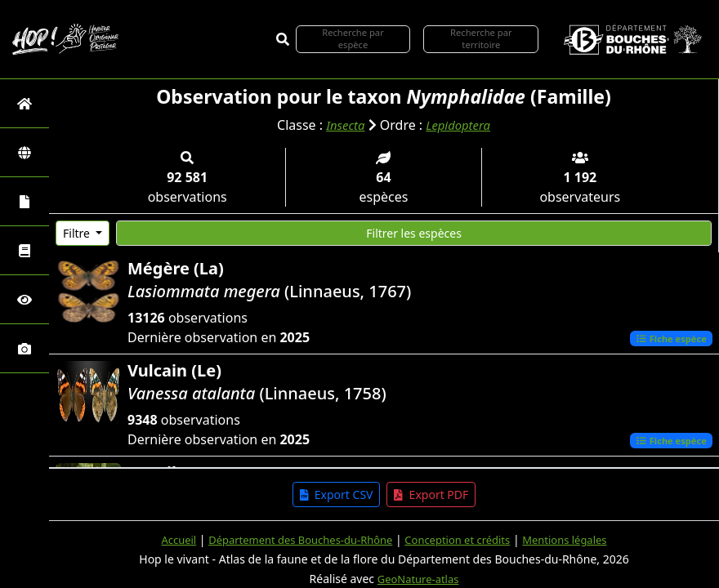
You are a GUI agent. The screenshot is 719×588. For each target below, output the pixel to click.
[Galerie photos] (25, 348)
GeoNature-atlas (418, 579)
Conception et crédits (463, 539)
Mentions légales (578, 539)
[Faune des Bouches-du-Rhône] (25, 250)
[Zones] (25, 152)
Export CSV (337, 494)
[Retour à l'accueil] (25, 103)
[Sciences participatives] (25, 299)
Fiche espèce (668, 339)
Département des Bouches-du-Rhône (294, 539)
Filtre (78, 233)
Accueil (163, 539)
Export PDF (431, 494)
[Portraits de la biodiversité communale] (25, 201)
